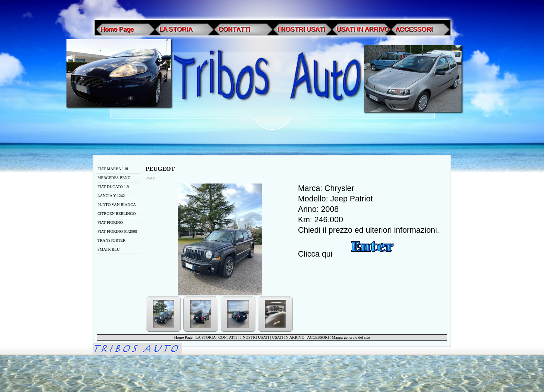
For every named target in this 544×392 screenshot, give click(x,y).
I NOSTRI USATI (255, 337)
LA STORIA (205, 337)
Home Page (183, 337)
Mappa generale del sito (351, 337)
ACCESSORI (318, 337)
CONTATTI (228, 337)
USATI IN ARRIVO (288, 337)
